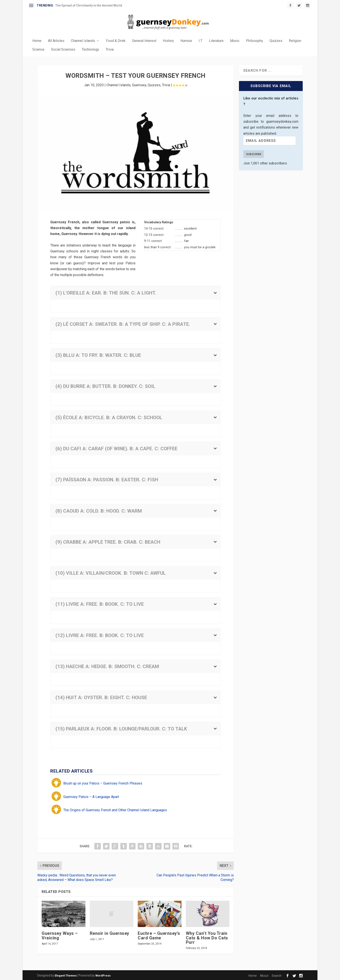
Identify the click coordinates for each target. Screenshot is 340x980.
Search (277, 975)
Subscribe (254, 153)
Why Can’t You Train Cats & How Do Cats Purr (207, 937)
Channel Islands (83, 40)
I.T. (201, 40)
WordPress (103, 975)
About (264, 975)
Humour (186, 40)
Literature (216, 40)
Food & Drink (116, 40)
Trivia (110, 49)
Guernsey (139, 84)
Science (38, 49)
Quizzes (276, 40)
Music (235, 40)
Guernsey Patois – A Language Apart (91, 796)
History (168, 40)
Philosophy (254, 40)
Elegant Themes (66, 975)
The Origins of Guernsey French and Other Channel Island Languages (115, 809)
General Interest (144, 40)
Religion (295, 40)
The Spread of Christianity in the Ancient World (89, 5)
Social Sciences (63, 49)
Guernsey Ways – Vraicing (60, 935)
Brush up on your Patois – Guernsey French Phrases (103, 783)
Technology (90, 49)
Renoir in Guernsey (110, 933)
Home (37, 40)
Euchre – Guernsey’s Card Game (159, 935)
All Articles (56, 40)
